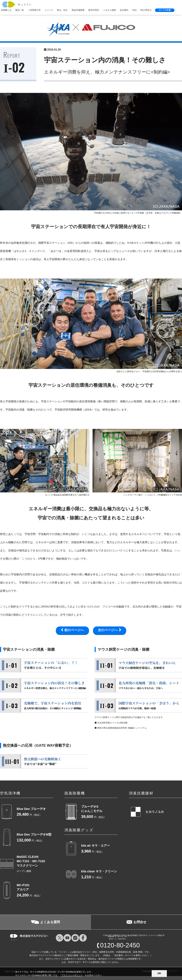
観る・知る (62, 10)
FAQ (134, 10)
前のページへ (74, 630)
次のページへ (108, 630)
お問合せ (146, 10)
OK (159, 973)
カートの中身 (165, 10)
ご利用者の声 (34, 10)
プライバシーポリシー (72, 975)
